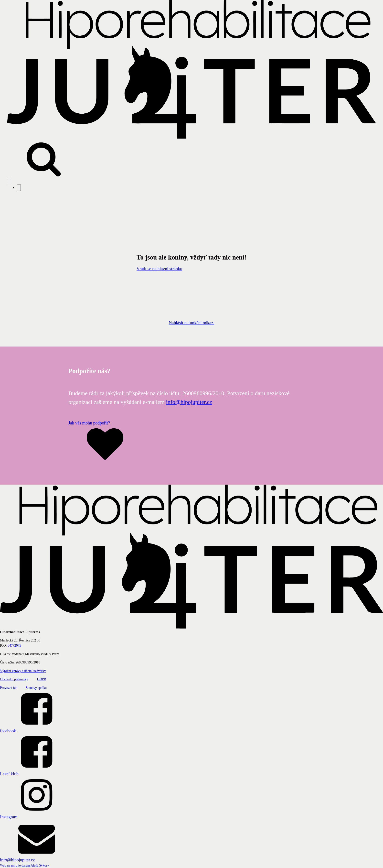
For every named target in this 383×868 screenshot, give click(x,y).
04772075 (14, 646)
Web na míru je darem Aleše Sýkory (24, 865)
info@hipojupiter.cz (189, 402)
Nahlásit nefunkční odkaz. (192, 323)
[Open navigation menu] (9, 181)
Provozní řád (9, 688)
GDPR (42, 679)
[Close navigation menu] (19, 188)
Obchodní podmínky (14, 679)
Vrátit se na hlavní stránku (159, 269)
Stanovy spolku (36, 688)
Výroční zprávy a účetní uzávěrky (23, 671)
